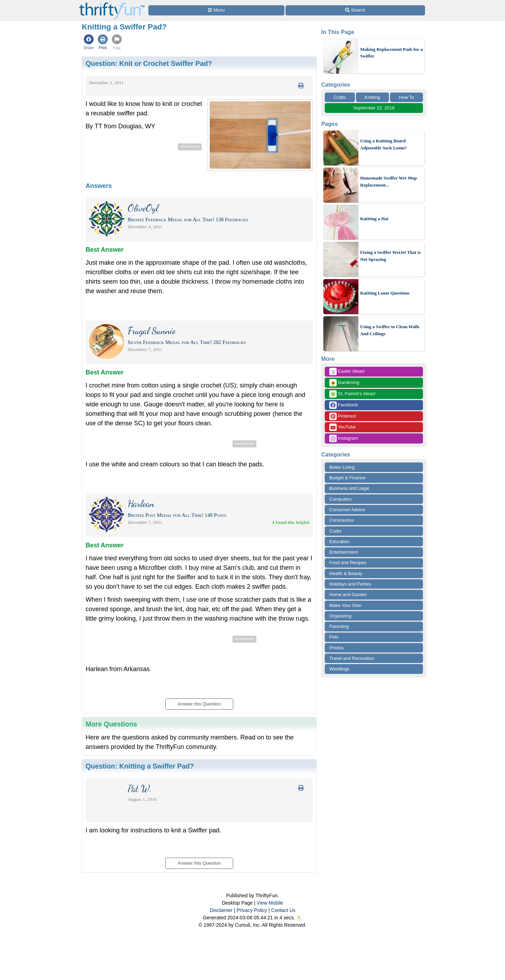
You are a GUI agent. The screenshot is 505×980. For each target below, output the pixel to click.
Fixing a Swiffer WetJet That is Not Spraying (390, 256)
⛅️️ (299, 918)
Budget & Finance (347, 478)
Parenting (339, 626)
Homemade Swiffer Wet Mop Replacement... (389, 181)
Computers (341, 499)
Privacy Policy (252, 910)
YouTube (342, 427)
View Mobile (270, 903)
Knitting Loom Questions (385, 293)
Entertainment (344, 552)
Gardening (344, 383)
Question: (149, 63)
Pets (334, 637)
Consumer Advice (347, 510)
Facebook (344, 405)
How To (406, 97)
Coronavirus (342, 520)
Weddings (339, 669)
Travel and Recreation (352, 658)
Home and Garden (348, 594)
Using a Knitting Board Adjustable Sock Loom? (383, 144)
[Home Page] (112, 4)
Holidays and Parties (350, 584)
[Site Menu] (216, 10)
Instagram (344, 438)
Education (339, 542)
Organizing (340, 616)
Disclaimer (221, 910)
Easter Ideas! (347, 371)
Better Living (342, 467)
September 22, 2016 (374, 108)
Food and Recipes (348, 563)
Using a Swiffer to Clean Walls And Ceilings (390, 330)
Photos (336, 648)
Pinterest (343, 416)
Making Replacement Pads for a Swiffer (391, 53)
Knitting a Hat (374, 219)
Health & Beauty (346, 573)
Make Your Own (345, 605)
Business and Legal (349, 488)
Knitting (372, 97)
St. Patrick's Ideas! (352, 394)
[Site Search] (355, 10)
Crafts (340, 97)
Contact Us (283, 910)
